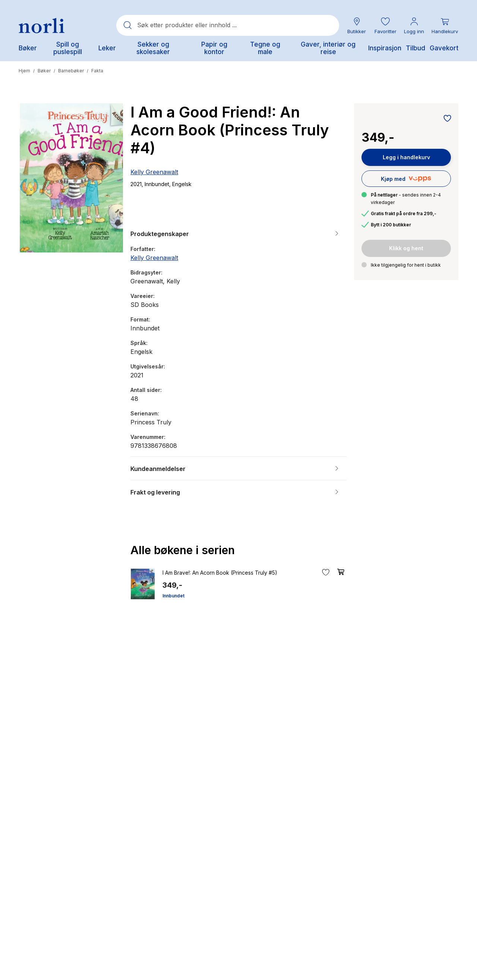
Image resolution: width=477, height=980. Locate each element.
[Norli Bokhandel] (42, 26)
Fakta (97, 71)
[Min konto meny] (414, 26)
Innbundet (173, 596)
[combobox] (228, 25)
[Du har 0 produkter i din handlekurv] (445, 26)
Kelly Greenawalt (154, 172)
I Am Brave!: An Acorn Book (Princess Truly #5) (220, 573)
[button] (385, 26)
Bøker (44, 71)
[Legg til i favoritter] (445, 119)
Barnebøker (71, 71)
